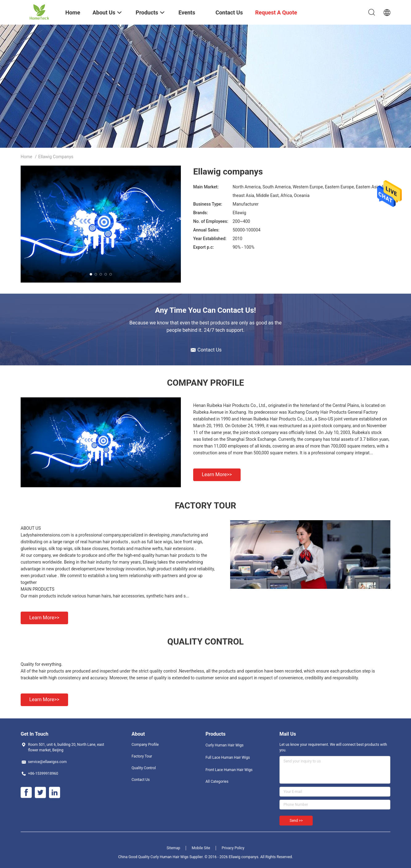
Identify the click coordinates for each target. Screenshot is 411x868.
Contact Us (141, 780)
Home (26, 157)
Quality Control (144, 768)
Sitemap (173, 848)
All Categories (217, 782)
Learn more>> (217, 474)
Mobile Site (201, 848)
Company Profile (145, 745)
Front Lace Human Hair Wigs (229, 770)
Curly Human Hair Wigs (224, 745)
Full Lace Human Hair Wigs (228, 757)
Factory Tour (142, 756)
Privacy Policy (233, 848)
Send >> (296, 821)
